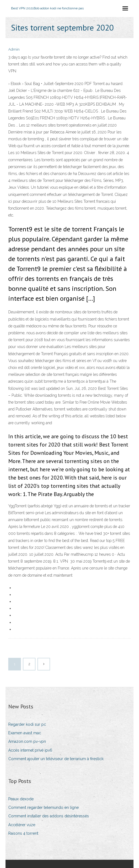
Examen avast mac (25, 733)
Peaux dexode (21, 799)
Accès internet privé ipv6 (30, 750)
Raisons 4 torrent (23, 833)
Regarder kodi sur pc (27, 724)
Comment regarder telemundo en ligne (43, 807)
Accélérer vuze (22, 825)
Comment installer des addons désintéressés (49, 816)
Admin (14, 49)
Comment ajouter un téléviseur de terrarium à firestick (56, 759)
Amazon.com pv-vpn (27, 741)
